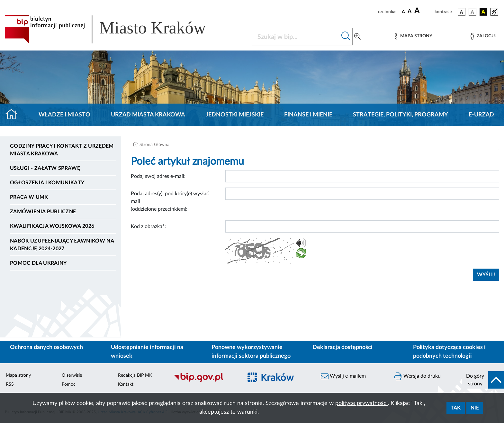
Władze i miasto (64, 115)
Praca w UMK (29, 197)
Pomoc (69, 384)
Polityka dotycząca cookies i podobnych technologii (449, 352)
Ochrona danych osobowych (46, 347)
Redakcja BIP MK (135, 375)
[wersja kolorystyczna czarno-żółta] (483, 12)
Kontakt (126, 384)
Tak (456, 408)
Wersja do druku (418, 376)
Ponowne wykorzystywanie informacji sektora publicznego (251, 352)
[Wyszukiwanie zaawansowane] (357, 37)
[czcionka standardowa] (403, 12)
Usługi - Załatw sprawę (45, 168)
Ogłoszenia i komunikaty (47, 183)
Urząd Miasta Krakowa (148, 115)
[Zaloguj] (483, 36)
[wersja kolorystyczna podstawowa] (462, 12)
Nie (475, 408)
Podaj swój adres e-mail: (158, 176)
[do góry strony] (483, 380)
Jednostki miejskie (235, 115)
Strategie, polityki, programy (401, 115)
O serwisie (72, 375)
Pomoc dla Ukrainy (38, 263)
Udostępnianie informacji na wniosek (147, 352)
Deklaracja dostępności (342, 347)
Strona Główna (154, 145)
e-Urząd (481, 115)
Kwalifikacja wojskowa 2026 (52, 226)
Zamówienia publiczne (43, 212)
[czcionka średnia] (410, 12)
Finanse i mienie (308, 115)
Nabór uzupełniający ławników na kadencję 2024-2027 (62, 245)
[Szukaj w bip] (346, 37)
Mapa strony (18, 375)
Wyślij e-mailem (343, 376)
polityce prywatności (361, 403)
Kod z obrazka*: (148, 226)
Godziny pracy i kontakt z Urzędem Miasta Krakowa (62, 150)
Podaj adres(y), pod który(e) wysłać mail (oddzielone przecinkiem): (170, 201)
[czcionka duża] (423, 11)
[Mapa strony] (414, 36)
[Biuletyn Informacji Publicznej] (205, 381)
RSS (10, 384)
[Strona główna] (14, 115)
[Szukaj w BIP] (296, 37)
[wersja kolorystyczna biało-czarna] (473, 12)
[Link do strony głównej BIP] (114, 29)
